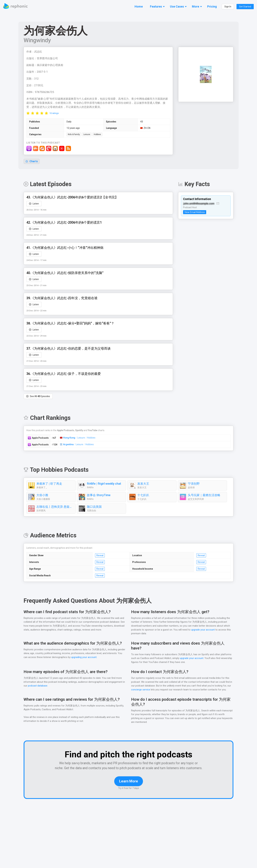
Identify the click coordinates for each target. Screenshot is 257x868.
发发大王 (143, 484)
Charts (32, 161)
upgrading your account (100, 657)
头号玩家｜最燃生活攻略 (204, 495)
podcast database (40, 686)
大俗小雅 (42, 495)
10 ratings (54, 113)
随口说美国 (94, 507)
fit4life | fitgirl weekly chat (103, 484)
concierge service (141, 690)
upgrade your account (203, 630)
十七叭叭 (143, 495)
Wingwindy (37, 40)
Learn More (129, 786)
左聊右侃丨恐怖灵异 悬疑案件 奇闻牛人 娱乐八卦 (55, 507)
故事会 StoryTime (98, 495)
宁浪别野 (194, 484)
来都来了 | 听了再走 (49, 484)
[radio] (28, 113)
